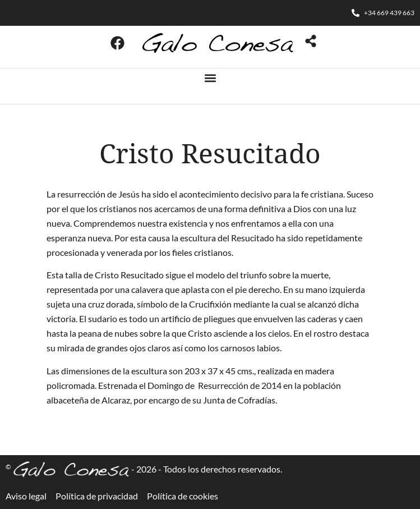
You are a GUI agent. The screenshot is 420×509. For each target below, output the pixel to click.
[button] (210, 78)
